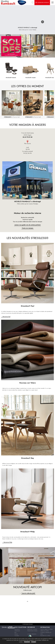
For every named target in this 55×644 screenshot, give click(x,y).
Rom (16, 632)
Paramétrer (27, 642)
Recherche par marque (32, 631)
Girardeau (17, 636)
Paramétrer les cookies (45, 636)
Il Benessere (17, 631)
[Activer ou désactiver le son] (43, 22)
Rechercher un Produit (42, 2)
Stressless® (17, 629)
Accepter (34, 642)
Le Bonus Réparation (32, 634)
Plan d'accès (28, 144)
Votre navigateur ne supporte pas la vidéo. (27, 15)
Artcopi (16, 634)
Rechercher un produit (32, 629)
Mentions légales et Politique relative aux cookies (46, 630)
